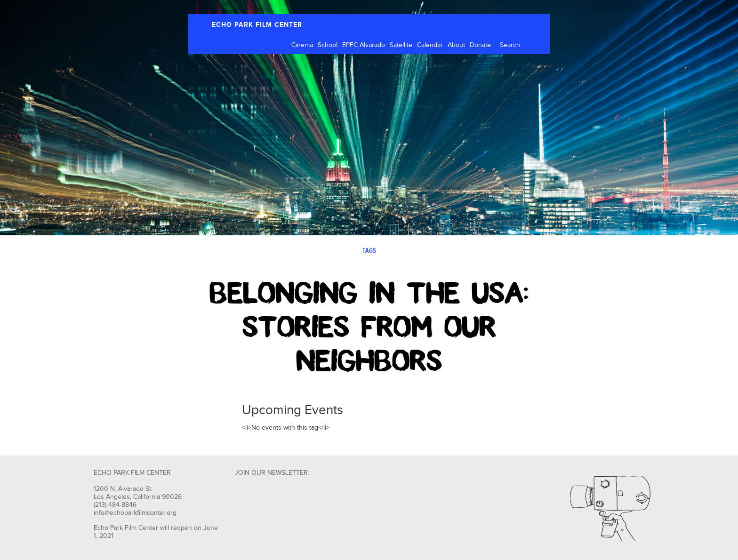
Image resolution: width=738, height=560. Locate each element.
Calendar (430, 45)
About (456, 45)
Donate (480, 45)
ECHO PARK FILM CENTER (257, 25)
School (328, 45)
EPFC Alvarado (364, 45)
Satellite (401, 45)
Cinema (302, 45)
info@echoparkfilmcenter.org (135, 513)
